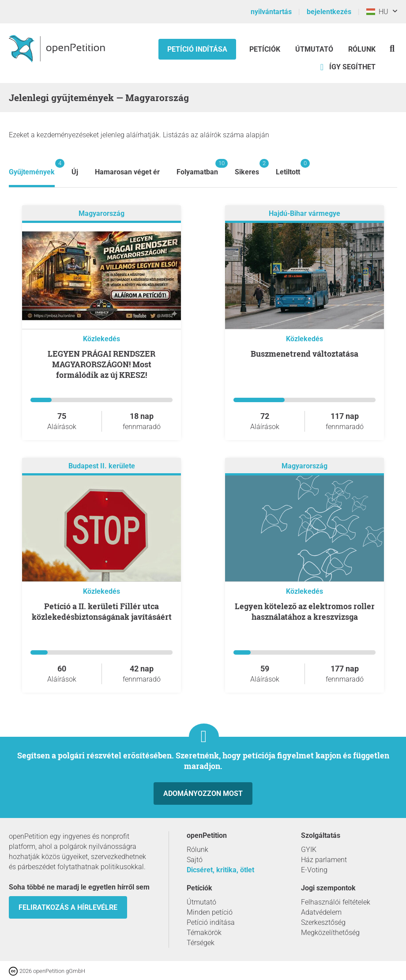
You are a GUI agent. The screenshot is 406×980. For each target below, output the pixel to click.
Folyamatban (197, 168)
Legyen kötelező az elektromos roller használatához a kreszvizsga (305, 611)
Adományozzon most (203, 793)
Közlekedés (101, 339)
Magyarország (101, 213)
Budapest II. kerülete (102, 466)
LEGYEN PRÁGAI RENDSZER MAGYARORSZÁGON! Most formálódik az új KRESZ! (101, 364)
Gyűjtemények (32, 168)
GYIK (309, 850)
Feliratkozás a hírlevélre (68, 907)
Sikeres (247, 168)
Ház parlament (324, 860)
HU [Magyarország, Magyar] (377, 12)
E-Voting (314, 870)
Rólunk (362, 49)
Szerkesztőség (323, 922)
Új (75, 172)
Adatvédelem (321, 912)
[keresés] (392, 48)
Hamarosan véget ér (127, 172)
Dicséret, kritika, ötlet (220, 870)
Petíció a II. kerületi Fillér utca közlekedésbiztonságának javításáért (102, 611)
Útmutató (314, 49)
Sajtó (195, 860)
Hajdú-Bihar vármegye (304, 213)
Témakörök (204, 933)
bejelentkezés (329, 12)
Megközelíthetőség (330, 933)
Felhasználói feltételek (336, 902)
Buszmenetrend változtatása (304, 354)
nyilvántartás (271, 12)
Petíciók (266, 49)
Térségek (201, 943)
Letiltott (288, 168)
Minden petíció (210, 912)
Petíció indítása (197, 49)
